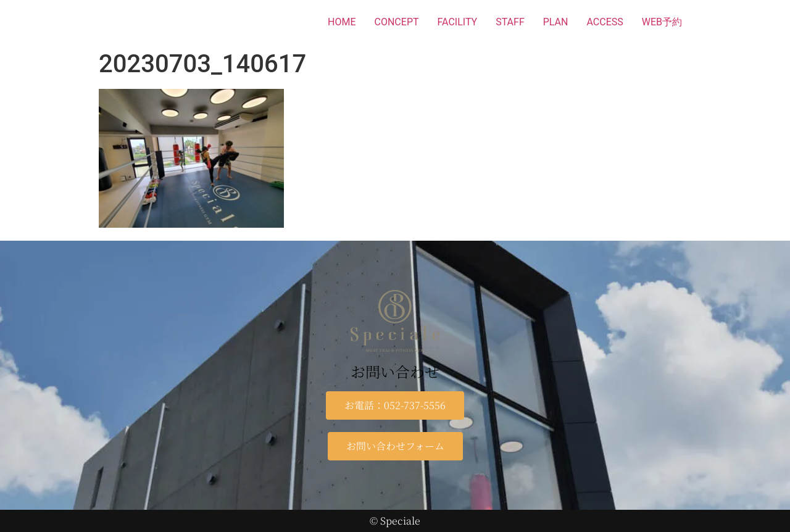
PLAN (556, 22)
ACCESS (605, 22)
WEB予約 (662, 22)
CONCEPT (397, 22)
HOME (342, 22)
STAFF (510, 22)
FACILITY (458, 22)
